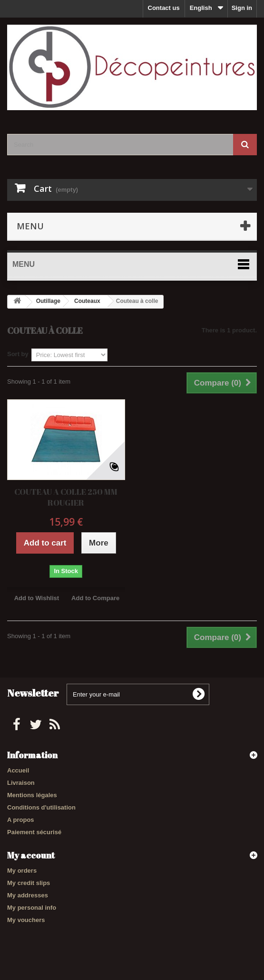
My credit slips (29, 883)
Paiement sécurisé (34, 832)
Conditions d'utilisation (41, 807)
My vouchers (26, 920)
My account (31, 855)
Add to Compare (95, 598)
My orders (22, 871)
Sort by (18, 354)
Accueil (18, 770)
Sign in (242, 8)
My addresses (28, 895)
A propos (21, 820)
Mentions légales (32, 795)
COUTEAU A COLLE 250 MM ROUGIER (66, 497)
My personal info (32, 908)
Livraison (21, 783)
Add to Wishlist (37, 598)
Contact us (164, 8)
